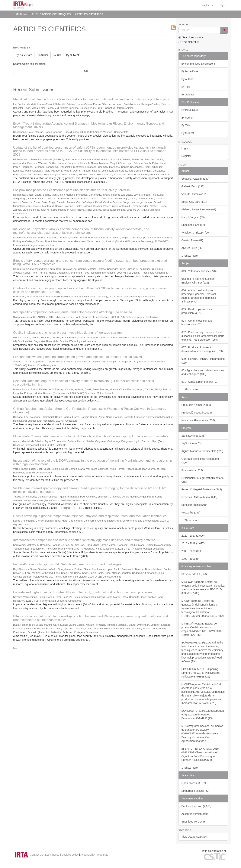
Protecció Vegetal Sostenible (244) (202, 489)
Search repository (191, 37)
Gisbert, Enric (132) (193, 186)
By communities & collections (199, 64)
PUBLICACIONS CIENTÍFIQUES (51, 14)
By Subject (73, 55)
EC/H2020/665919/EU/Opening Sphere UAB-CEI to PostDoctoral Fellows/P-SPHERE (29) (201, 673)
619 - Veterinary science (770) (199, 271)
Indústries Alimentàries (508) (198, 420)
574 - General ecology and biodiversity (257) (197, 323)
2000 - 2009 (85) (191, 551)
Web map (103, 855)
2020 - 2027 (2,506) (193, 536)
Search (183, 25)
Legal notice (52, 855)
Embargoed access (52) (196, 791)
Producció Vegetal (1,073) (197, 413)
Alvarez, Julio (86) (192, 248)
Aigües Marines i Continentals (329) (202, 451)
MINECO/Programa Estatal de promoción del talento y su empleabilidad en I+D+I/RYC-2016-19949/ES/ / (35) (202, 629)
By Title (57, 55)
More (16, 648)
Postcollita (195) (191, 513)
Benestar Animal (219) (195, 505)
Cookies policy (70, 855)
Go (86, 71)
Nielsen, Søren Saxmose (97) (199, 209)
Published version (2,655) (196, 806)
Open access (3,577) (194, 783)
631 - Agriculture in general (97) (200, 382)
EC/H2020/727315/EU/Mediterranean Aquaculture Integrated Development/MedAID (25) (203, 715)
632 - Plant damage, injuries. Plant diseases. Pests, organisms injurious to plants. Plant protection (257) (203, 336)
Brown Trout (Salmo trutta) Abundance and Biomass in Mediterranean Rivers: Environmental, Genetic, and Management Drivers (89, 125)
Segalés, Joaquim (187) (195, 179)
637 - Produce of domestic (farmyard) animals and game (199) (202, 349)
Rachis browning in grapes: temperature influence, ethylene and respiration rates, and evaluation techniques (90, 516)
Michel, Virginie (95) (193, 217)
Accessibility (88, 855)
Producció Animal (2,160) (196, 405)
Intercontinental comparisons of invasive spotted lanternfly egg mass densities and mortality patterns (84, 540)
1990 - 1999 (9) (191, 559)
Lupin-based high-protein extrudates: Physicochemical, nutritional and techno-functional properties (83, 592)
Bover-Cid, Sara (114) (194, 202)
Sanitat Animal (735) (193, 436)
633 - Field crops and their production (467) (197, 311)
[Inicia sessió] (222, 5)
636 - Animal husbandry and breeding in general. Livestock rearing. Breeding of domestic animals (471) (199, 296)
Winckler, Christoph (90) (196, 233)
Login (185, 148)
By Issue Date (24, 55)
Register (186, 156)
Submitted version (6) (194, 822)
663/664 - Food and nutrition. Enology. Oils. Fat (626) (198, 281)
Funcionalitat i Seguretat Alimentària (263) (203, 480)
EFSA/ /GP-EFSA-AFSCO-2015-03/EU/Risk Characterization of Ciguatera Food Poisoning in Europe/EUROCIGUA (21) (201, 754)
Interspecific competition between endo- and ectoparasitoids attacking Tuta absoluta (73, 312)
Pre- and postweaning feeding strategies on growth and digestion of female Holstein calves (77, 357)
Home (24, 14)
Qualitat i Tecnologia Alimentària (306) (200, 461)
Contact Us (36, 855)
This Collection (189, 42)
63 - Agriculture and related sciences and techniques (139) (203, 372)
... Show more (190, 256)
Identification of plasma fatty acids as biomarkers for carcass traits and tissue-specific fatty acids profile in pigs (91, 99)
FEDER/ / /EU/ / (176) (194, 574)
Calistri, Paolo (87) (192, 240)
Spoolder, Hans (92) (193, 225)
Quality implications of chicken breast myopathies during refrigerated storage (67, 333)
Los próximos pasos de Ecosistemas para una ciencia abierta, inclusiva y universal (72, 190)
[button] (207, 5)
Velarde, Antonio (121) (195, 194)
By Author (42, 55)
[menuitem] (222, 5)
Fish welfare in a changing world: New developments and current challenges (67, 564)
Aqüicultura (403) (192, 443)
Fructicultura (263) (192, 470)
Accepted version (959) (195, 814)
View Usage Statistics (194, 837)
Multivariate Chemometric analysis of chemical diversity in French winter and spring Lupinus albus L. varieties (91, 436)
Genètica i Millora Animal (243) (199, 497)
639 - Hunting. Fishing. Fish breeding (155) (203, 361)
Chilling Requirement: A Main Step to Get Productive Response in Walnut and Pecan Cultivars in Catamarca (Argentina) (90, 411)
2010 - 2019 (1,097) (193, 543)
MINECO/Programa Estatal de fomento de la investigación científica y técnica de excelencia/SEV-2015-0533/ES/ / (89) (203, 587)
